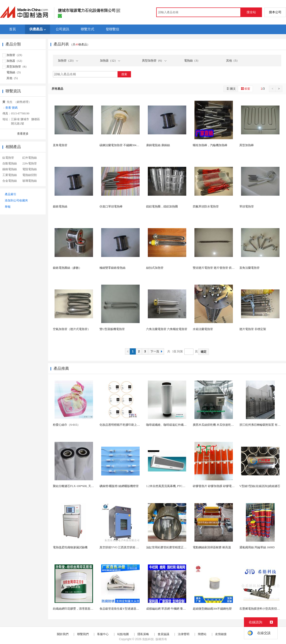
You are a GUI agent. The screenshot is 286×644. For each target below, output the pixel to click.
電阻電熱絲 (30, 169)
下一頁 (157, 351)
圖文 (231, 89)
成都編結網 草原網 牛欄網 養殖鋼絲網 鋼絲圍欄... (177, 609)
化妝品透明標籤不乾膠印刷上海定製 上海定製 (129, 425)
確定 (204, 352)
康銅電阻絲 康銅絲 (158, 145)
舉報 (8, 207)
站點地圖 (123, 634)
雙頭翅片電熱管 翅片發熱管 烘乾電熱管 (218, 268)
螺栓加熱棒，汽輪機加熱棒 (210, 145)
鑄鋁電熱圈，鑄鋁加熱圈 (162, 206)
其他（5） (13, 78)
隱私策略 (143, 634)
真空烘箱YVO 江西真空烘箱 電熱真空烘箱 (126, 547)
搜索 (124, 74)
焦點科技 (148, 639)
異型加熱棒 (247, 145)
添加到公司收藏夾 (16, 200)
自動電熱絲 (10, 163)
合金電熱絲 (10, 181)
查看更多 (23, 134)
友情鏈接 (221, 634)
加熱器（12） (15, 61)
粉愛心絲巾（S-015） (66, 425)
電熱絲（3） (14, 72)
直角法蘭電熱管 (249, 268)
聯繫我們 (83, 634)
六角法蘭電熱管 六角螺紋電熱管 (167, 329)
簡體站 (202, 634)
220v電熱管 (30, 163)
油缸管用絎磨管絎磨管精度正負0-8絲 (170, 547)
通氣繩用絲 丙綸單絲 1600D (257, 547)
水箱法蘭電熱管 (203, 329)
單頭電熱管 (247, 206)
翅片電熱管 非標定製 (253, 329)
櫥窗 (245, 89)
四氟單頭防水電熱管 (206, 206)
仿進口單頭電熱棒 (111, 206)
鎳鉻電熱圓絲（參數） (67, 268)
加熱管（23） (15, 55)
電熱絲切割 (30, 175)
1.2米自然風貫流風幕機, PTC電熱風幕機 (171, 486)
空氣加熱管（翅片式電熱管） (72, 329)
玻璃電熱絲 (30, 181)
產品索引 (11, 194)
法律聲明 (184, 634)
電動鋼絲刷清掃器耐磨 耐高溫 (212, 547)
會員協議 (163, 634)
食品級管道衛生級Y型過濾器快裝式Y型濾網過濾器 (132, 609)
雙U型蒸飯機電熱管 (112, 329)
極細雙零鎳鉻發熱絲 (112, 268)
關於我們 (63, 634)
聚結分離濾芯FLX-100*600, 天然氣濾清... (79, 486)
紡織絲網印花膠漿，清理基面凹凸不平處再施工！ (85, 609)
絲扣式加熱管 (155, 268)
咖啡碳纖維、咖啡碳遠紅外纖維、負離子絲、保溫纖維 (181, 425)
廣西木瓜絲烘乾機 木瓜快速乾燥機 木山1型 (220, 425)
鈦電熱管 (8, 158)
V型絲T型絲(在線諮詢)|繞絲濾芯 (260, 486)
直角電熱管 (60, 145)
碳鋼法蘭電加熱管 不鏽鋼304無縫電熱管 (125, 145)
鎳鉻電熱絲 (10, 169)
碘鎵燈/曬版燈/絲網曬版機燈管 (119, 486)
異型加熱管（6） (17, 67)
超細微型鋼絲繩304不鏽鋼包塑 (212, 609)
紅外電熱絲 (30, 158)
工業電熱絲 (10, 175)
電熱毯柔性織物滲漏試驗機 (70, 547)
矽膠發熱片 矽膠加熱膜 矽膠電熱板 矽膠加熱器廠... (225, 486)
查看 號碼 (11, 108)
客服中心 (103, 634)
